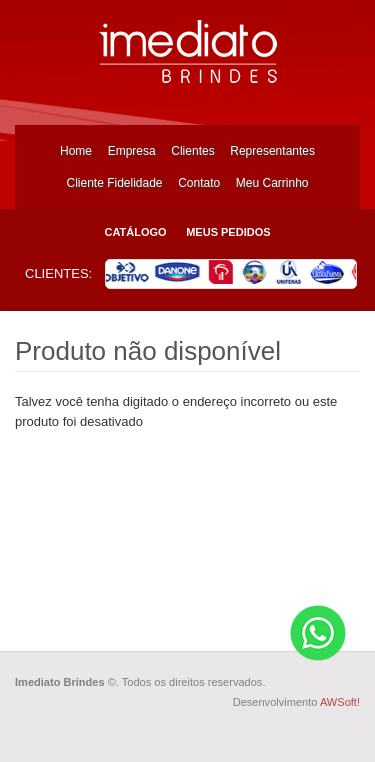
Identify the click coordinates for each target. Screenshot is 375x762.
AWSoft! (340, 702)
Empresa (132, 151)
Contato (199, 183)
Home (76, 151)
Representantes (272, 151)
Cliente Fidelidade (114, 183)
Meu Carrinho (272, 183)
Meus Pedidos (228, 232)
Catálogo (135, 232)
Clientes (192, 151)
